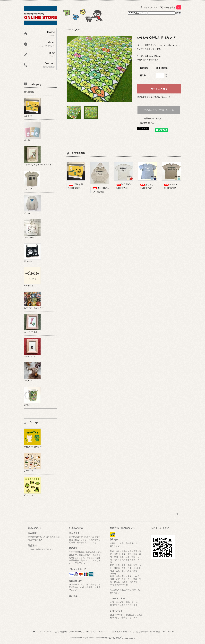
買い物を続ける (147, 123)
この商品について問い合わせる (159, 110)
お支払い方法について (101, 631)
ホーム (34, 631)
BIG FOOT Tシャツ (128, 184)
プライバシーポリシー (79, 631)
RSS (164, 631)
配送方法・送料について (123, 631)
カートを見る (172, 7)
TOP (69, 30)
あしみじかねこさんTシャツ (156, 184)
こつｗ (77, 30)
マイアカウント (150, 7)
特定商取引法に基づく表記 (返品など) (153, 97)
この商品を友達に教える (151, 118)
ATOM (171, 631)
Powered (115, 638)
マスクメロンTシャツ (177, 184)
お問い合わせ (61, 631)
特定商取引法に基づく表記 (148, 631)
